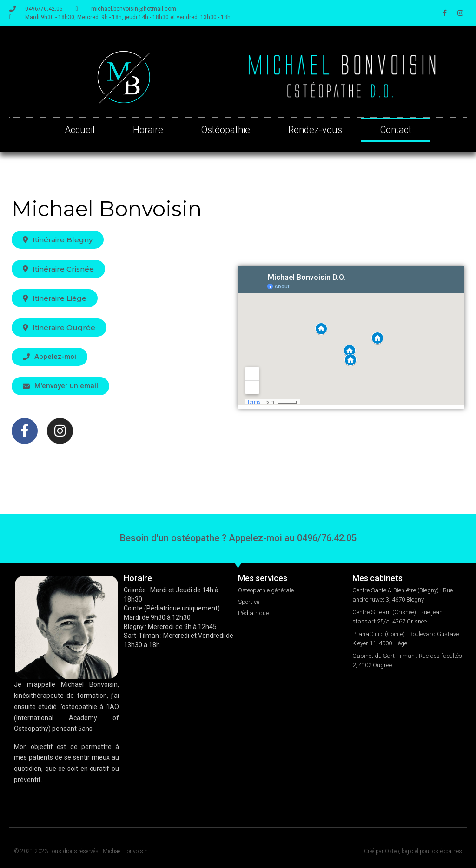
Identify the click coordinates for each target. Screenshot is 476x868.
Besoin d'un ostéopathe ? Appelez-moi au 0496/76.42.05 (238, 538)
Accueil (80, 130)
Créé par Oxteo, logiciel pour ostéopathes (413, 851)
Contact (396, 130)
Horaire (148, 130)
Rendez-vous (315, 130)
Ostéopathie (226, 130)
